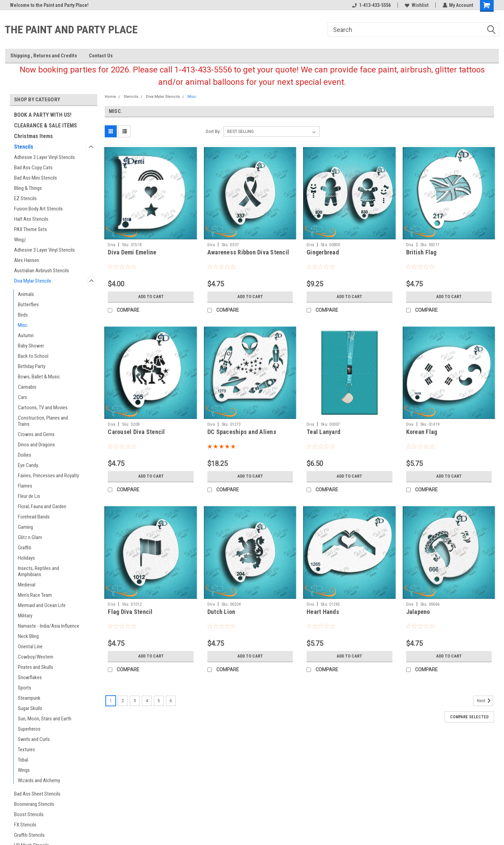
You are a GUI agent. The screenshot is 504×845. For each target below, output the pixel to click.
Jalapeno (418, 612)
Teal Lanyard (323, 432)
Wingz (20, 240)
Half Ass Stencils (31, 219)
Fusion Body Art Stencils (38, 209)
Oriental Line (30, 647)
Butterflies (28, 305)
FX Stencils (25, 825)
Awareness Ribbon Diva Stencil (248, 252)
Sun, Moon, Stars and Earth (45, 719)
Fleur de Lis (29, 496)
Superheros (29, 729)
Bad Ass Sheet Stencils (37, 794)
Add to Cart (151, 297)
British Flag (421, 252)
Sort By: (213, 131)
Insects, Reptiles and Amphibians (38, 571)
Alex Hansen (27, 260)
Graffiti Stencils (29, 835)
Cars (22, 397)
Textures (26, 750)
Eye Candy (28, 465)
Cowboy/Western (36, 657)
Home (110, 97)
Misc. (23, 325)
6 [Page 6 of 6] (171, 701)
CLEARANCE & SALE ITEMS (45, 125)
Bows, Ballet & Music (39, 377)
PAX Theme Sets (31, 229)
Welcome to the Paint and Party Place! (49, 5)
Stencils (24, 147)
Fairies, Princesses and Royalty (48, 476)
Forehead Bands (34, 517)
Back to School (33, 356)
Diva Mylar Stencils (33, 281)
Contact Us (101, 56)
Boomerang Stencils (34, 804)
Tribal (23, 760)
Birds (23, 315)
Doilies (25, 455)
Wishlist (416, 5)
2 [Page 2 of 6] (123, 701)
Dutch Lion (221, 612)
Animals (26, 294)
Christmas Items (33, 136)
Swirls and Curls (34, 739)
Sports (25, 688)
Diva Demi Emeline (132, 252)
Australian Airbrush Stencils (42, 271)
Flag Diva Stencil (130, 612)
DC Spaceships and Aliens (242, 432)
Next (485, 701)
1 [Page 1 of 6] (111, 701)
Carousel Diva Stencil (136, 432)
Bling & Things (28, 188)
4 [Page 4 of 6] (147, 701)
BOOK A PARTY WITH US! (43, 115)
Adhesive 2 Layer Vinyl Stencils (44, 157)
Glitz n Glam (30, 537)
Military (25, 616)
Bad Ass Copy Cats (33, 168)
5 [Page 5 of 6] (159, 701)
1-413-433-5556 (371, 5)
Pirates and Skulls (36, 667)
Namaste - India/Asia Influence (49, 626)
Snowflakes (30, 677)
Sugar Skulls (30, 708)
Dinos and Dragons (36, 445)
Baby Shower (31, 346)
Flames (25, 486)
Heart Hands (323, 612)
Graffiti (25, 548)
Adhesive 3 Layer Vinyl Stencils (44, 250)
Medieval (27, 585)
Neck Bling (28, 636)
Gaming (25, 527)
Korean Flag (422, 432)
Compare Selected (469, 717)
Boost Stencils (29, 814)
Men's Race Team (35, 595)
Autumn (26, 335)
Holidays (26, 558)
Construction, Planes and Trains (43, 421)
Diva (112, 245)
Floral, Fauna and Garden (42, 506)
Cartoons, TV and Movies (43, 408)
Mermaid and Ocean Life (42, 605)
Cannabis (27, 387)
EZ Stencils (25, 198)
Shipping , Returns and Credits (44, 56)
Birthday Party (32, 366)
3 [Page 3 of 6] (135, 701)
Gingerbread (323, 252)
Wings (24, 770)
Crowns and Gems (36, 434)
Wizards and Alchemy (39, 780)
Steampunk (29, 698)
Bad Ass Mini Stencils (36, 178)
